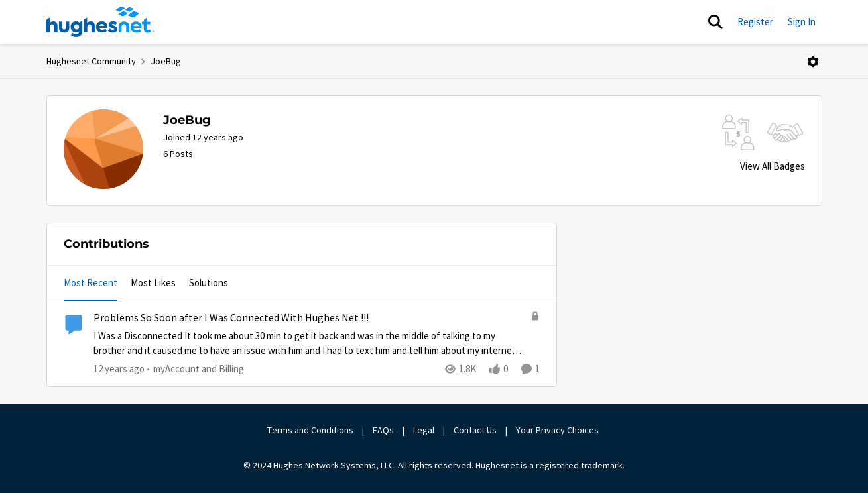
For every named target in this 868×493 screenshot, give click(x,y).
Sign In (802, 22)
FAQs (383, 430)
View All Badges (773, 166)
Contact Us (475, 430)
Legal (424, 430)
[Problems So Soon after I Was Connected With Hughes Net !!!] (309, 344)
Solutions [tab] (209, 283)
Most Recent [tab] (91, 283)
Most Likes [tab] (153, 283)
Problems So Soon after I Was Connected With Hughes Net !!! (231, 318)
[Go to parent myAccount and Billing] (196, 369)
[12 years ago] (119, 369)
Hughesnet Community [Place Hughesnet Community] (91, 61)
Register (755, 22)
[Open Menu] (813, 62)
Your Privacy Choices (558, 430)
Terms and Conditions (310, 430)
